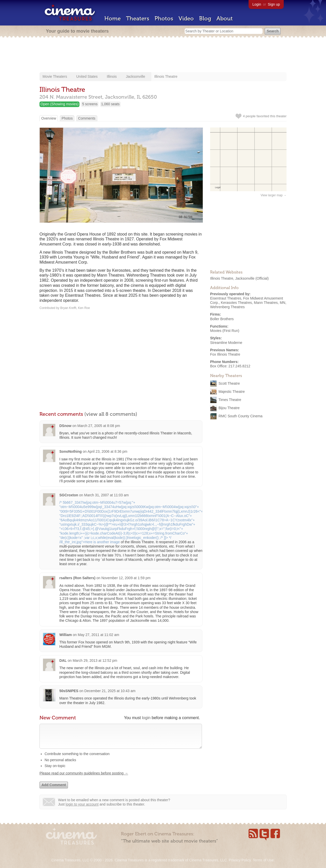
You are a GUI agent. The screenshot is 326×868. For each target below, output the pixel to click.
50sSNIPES (69, 691)
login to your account (82, 809)
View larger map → (274, 195)
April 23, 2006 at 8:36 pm (107, 451)
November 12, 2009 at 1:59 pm (126, 578)
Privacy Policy (240, 860)
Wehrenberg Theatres (227, 307)
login (146, 718)
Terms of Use (263, 860)
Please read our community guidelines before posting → (84, 778)
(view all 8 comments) (111, 414)
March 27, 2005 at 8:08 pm (99, 426)
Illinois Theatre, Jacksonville (232, 278)
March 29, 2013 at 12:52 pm (95, 660)
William (66, 635)
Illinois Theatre (166, 76)
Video (186, 18)
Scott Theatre (229, 383)
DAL (63, 660)
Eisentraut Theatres (226, 298)
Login (257, 4)
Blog (205, 18)
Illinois (112, 76)
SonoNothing (71, 451)
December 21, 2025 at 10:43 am (110, 691)
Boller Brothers (222, 319)
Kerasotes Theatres (236, 303)
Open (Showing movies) (59, 104)
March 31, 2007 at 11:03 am (106, 495)
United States (87, 76)
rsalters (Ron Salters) (77, 578)
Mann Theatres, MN (270, 303)
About (225, 18)
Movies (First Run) (225, 331)
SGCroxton (69, 495)
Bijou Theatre (229, 408)
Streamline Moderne (226, 343)
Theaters (138, 18)
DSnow (65, 426)
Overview (49, 118)
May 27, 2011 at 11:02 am (98, 635)
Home (113, 18)
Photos (164, 18)
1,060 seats (110, 104)
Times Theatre (230, 400)
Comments (87, 118)
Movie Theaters (55, 76)
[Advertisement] (163, 55)
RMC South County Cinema (241, 416)
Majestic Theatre (232, 392)
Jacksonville (135, 76)
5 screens (90, 104)
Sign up (274, 4)
